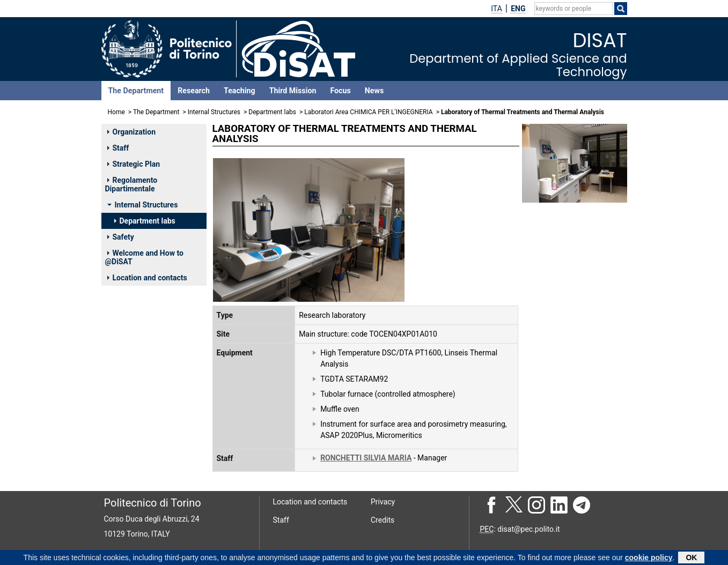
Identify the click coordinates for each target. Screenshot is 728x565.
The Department (136, 91)
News (374, 91)
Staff (118, 148)
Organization (132, 132)
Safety (121, 237)
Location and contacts (147, 278)
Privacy (383, 502)
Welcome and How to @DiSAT (144, 257)
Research (194, 91)
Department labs (272, 112)
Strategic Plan (134, 164)
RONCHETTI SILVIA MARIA (366, 458)
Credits (383, 520)
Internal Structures (214, 112)
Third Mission (293, 91)
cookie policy (649, 559)
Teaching (240, 91)
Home (116, 112)
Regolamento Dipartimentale (131, 184)
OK (691, 559)
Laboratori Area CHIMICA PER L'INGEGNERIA (368, 112)
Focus (340, 91)
